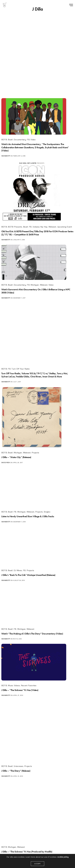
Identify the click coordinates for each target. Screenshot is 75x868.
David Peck (6, 463)
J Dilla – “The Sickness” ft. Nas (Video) (21, 690)
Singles (47, 512)
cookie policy (63, 859)
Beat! (10, 140)
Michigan (35, 285)
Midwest (52, 227)
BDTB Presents (15, 227)
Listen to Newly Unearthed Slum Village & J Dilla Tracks (30, 516)
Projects (35, 453)
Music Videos (14, 685)
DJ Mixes (18, 570)
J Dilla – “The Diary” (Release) (17, 771)
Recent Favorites (29, 685)
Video (33, 140)
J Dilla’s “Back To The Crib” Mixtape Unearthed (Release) (30, 575)
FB (28, 140)
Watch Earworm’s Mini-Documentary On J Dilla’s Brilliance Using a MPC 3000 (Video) (35, 291)
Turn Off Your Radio (21, 369)
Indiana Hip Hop (40, 227)
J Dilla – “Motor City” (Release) (17, 457)
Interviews (18, 766)
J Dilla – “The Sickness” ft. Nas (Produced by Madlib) (28, 852)
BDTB (4, 140)
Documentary (20, 140)
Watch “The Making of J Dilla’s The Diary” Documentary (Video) (34, 634)
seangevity (6, 156)
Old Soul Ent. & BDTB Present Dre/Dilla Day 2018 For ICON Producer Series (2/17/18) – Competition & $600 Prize (36, 233)
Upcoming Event (65, 227)
